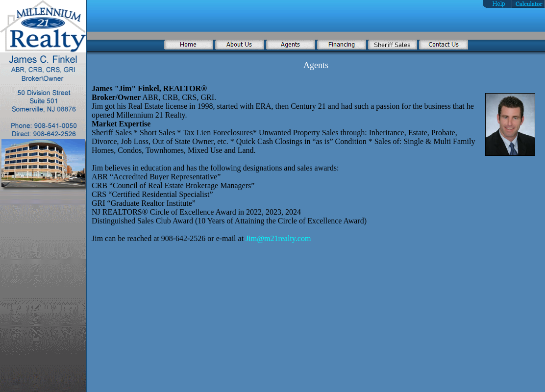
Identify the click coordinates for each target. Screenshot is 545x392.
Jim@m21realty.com (278, 238)
